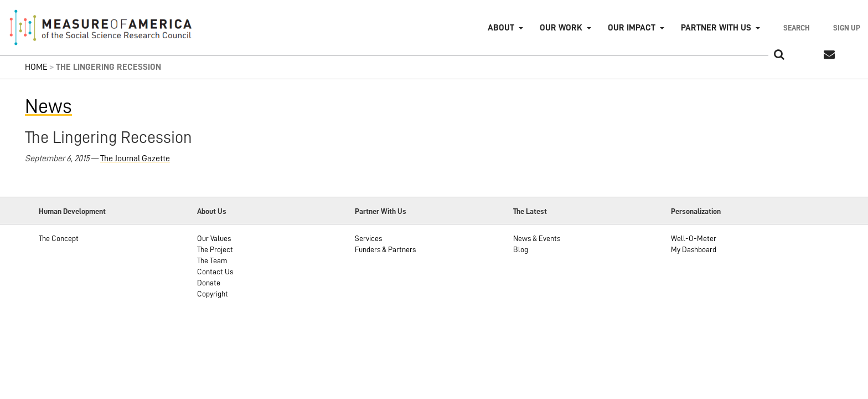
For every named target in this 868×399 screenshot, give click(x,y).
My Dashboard (694, 249)
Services (368, 238)
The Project (215, 249)
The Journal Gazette (135, 158)
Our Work (561, 28)
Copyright (213, 294)
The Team (212, 260)
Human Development (72, 211)
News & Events (537, 238)
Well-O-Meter (694, 238)
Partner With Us (381, 211)
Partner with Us (716, 28)
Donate (209, 283)
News (48, 106)
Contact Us (215, 272)
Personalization (696, 211)
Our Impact (632, 28)
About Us (212, 211)
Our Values (214, 238)
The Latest (530, 211)
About (501, 28)
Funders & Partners (385, 249)
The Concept (59, 238)
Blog (521, 249)
